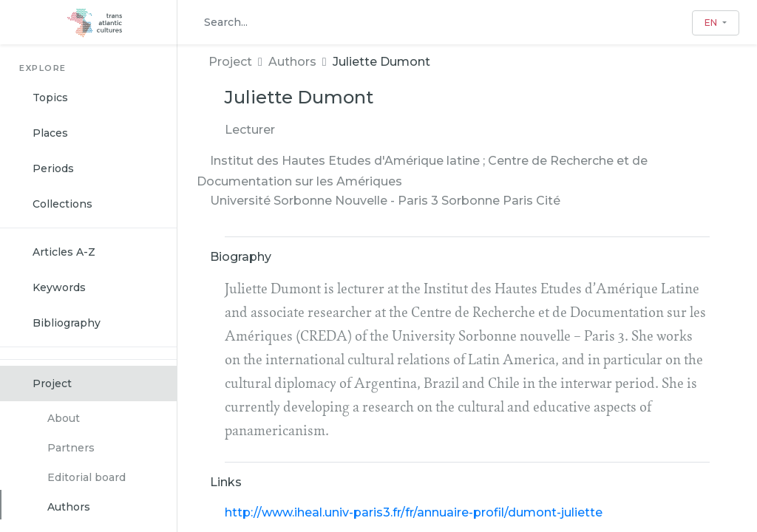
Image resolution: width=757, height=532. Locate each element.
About (64, 418)
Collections (62, 204)
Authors (69, 507)
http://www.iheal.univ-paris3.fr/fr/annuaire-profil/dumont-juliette (414, 512)
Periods (53, 168)
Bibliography (67, 323)
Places (50, 133)
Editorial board (86, 477)
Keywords (59, 287)
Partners (71, 448)
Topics (50, 98)
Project (52, 383)
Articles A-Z (64, 252)
